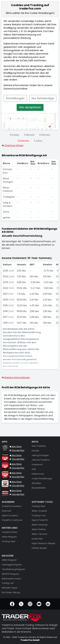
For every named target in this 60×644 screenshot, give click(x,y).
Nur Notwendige (43, 98)
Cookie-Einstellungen (15, 76)
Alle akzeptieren (30, 107)
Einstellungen (15, 98)
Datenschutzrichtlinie (15, 89)
